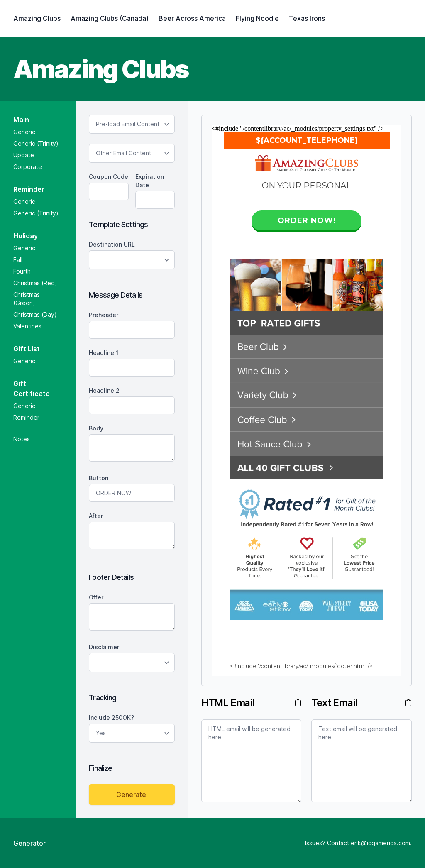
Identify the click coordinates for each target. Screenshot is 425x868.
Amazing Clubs (37, 18)
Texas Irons (307, 18)
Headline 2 (104, 390)
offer (96, 597)
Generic (24, 132)
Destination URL (112, 244)
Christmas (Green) (27, 299)
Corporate (28, 167)
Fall (18, 260)
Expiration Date (150, 181)
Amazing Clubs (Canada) (110, 18)
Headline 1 (104, 353)
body (96, 428)
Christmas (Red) (35, 283)
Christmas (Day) (35, 314)
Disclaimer (104, 647)
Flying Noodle (257, 18)
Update (24, 155)
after (96, 516)
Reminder (26, 417)
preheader (104, 315)
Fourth (22, 271)
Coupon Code (109, 177)
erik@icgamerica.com (380, 843)
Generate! (132, 795)
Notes (22, 439)
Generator (29, 843)
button (99, 478)
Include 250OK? (111, 718)
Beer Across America (192, 18)
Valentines (27, 326)
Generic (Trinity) (36, 143)
